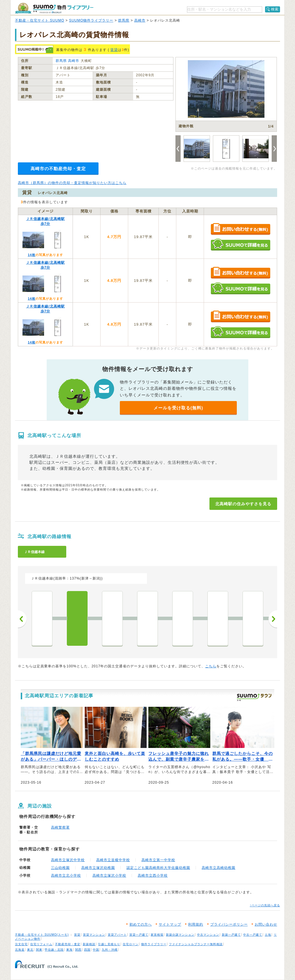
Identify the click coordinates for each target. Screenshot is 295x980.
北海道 (20, 950)
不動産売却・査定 (68, 944)
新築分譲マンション (180, 935)
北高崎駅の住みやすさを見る (243, 504)
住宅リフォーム (41, 944)
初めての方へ (141, 924)
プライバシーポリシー (229, 924)
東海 (69, 950)
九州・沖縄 (110, 950)
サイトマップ (170, 924)
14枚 (31, 255)
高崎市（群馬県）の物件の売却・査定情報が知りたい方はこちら (72, 183)
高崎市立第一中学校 (158, 860)
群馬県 (124, 20)
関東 (39, 950)
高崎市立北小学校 (66, 875)
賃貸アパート (117, 935)
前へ (22, 619)
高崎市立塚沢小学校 (109, 875)
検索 (275, 9)
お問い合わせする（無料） (240, 229)
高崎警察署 (60, 827)
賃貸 (114, 50)
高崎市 (140, 20)
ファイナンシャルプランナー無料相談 (196, 944)
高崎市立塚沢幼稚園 (98, 868)
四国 (87, 950)
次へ (273, 619)
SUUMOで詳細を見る (240, 245)
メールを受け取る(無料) (178, 408)
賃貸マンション (94, 935)
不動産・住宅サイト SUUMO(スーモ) (42, 935)
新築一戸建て (231, 935)
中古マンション (208, 935)
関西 (78, 950)
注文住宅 (21, 944)
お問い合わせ (266, 924)
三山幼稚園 (60, 868)
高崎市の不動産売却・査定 (58, 169)
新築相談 (89, 944)
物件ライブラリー (154, 944)
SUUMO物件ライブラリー (91, 20)
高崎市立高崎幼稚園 (219, 868)
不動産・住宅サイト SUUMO (40, 20)
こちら (211, 666)
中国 (96, 950)
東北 (30, 950)
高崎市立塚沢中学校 (68, 860)
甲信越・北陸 (54, 950)
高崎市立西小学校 (153, 875)
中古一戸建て (253, 935)
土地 (268, 935)
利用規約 (196, 924)
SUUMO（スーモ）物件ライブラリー (54, 8)
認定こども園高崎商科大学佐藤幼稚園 (158, 868)
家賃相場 (157, 935)
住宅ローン (131, 944)
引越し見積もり (109, 944)
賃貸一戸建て (139, 935)
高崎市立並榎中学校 (113, 860)
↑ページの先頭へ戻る (265, 905)
